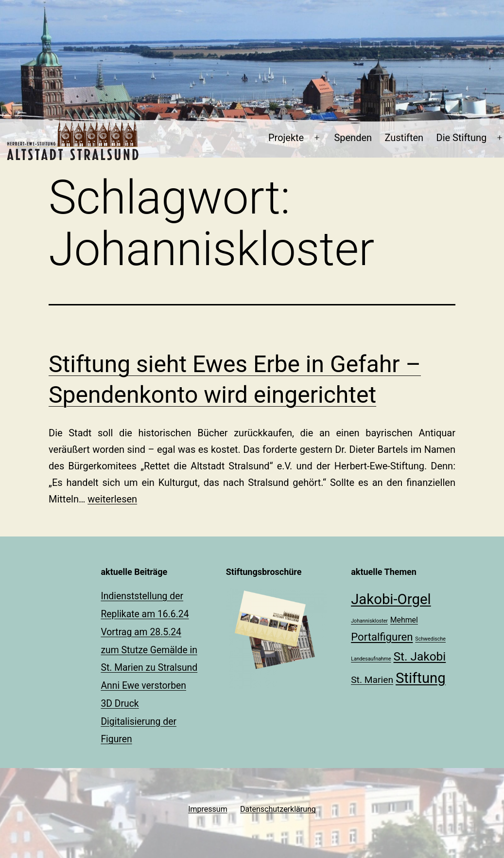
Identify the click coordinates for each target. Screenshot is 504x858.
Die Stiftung (462, 138)
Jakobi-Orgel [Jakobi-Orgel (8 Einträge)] (391, 599)
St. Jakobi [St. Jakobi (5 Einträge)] (420, 656)
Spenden (353, 138)
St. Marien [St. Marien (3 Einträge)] (372, 680)
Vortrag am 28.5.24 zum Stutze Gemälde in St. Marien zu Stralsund (149, 650)
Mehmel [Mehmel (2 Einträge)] (404, 620)
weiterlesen (112, 499)
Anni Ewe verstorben (143, 686)
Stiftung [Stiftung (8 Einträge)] (421, 678)
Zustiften (404, 138)
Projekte (286, 138)
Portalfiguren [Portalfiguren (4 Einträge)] (382, 637)
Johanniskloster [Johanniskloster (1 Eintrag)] (369, 621)
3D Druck (120, 704)
